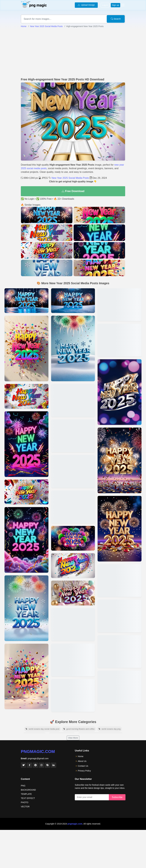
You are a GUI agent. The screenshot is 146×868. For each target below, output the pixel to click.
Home (24, 26)
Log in (105, 5)
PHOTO (25, 802)
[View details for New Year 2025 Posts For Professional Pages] (26, 540)
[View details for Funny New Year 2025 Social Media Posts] (73, 538)
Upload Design (86, 5)
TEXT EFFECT (28, 798)
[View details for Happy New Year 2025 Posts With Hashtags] (73, 471)
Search (116, 19)
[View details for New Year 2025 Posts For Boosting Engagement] (26, 348)
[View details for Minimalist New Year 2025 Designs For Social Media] (26, 444)
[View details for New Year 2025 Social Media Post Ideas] (120, 652)
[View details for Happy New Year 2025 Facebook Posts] (120, 616)
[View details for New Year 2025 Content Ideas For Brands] (73, 566)
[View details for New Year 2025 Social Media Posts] (26, 301)
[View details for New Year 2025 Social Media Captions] (120, 581)
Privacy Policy (84, 771)
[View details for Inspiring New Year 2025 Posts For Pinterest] (73, 624)
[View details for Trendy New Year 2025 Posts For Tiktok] (120, 392)
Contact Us (83, 766)
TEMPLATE (26, 794)
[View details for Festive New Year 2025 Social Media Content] (73, 436)
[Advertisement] (73, 53)
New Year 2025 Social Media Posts (46, 26)
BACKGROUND (28, 790)
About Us (82, 761)
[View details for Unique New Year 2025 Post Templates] (26, 676)
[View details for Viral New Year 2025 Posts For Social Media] (73, 593)
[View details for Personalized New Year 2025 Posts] (73, 400)
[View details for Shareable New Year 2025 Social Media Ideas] (73, 348)
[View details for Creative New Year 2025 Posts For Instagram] (120, 687)
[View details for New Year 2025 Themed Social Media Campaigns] (26, 396)
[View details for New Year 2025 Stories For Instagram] (120, 460)
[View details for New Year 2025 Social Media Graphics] (73, 660)
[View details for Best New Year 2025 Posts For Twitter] (120, 529)
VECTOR (25, 807)
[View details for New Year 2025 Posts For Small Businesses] (73, 507)
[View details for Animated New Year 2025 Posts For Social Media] (73, 301)
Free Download (73, 191)
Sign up (115, 5)
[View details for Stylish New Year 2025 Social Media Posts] (26, 492)
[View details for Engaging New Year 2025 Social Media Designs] (73, 695)
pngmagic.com (38, 752)
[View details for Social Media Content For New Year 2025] (120, 340)
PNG (23, 786)
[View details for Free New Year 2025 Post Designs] (26, 608)
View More (73, 738)
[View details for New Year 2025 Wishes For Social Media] (120, 305)
